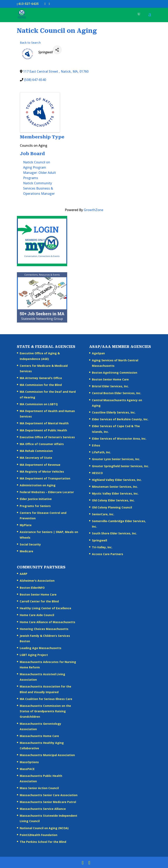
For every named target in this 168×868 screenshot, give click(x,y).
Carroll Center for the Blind (39, 601)
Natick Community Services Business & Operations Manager (39, 188)
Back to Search (30, 43)
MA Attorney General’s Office (41, 378)
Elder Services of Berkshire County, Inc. (120, 419)
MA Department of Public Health (43, 430)
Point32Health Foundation (39, 835)
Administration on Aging (38, 485)
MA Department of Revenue (40, 465)
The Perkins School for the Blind (43, 842)
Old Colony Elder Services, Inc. (113, 500)
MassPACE (27, 769)
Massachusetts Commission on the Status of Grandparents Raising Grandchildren (45, 711)
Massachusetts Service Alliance (43, 809)
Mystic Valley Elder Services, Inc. (115, 493)
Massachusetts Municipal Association (47, 755)
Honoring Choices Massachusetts (44, 629)
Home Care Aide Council (37, 615)
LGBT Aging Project (34, 655)
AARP (24, 574)
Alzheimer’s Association (37, 581)
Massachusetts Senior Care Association (49, 795)
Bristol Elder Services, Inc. (110, 386)
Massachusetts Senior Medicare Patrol (48, 802)
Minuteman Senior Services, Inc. (115, 487)
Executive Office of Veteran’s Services (47, 437)
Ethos (96, 445)
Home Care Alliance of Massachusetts (47, 622)
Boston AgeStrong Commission (115, 373)
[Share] (57, 50)
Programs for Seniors (35, 506)
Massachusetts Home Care (39, 736)
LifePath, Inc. (102, 452)
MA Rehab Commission (36, 451)
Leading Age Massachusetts (41, 648)
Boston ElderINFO (32, 588)
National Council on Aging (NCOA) (44, 828)
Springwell (99, 540)
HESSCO (97, 473)
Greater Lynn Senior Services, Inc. (116, 459)
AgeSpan (98, 353)
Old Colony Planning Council (112, 507)
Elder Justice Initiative (36, 499)
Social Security (30, 544)
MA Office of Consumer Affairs (42, 444)
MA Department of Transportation (45, 478)
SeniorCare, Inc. (103, 514)
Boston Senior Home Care (110, 379)
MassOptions (29, 762)
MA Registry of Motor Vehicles (42, 472)
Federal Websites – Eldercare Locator (47, 492)
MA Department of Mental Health (44, 423)
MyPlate (26, 525)
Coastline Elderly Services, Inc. (114, 412)
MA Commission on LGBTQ (39, 404)
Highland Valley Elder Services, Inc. (117, 480)
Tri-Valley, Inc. (102, 547)
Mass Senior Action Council (39, 788)
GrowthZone (93, 210)
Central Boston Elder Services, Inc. (117, 393)
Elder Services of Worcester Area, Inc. (119, 439)
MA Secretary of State (36, 458)
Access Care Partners (108, 554)
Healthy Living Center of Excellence (45, 608)
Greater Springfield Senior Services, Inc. (121, 466)
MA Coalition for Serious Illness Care (46, 699)
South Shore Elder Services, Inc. (114, 533)
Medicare (26, 551)
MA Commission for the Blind (41, 385)
